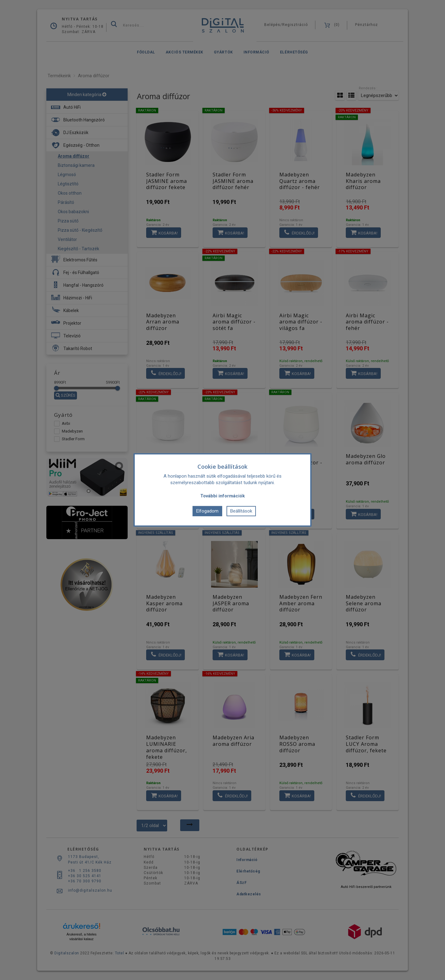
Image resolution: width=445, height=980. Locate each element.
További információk (222, 496)
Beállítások (241, 511)
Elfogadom (207, 511)
